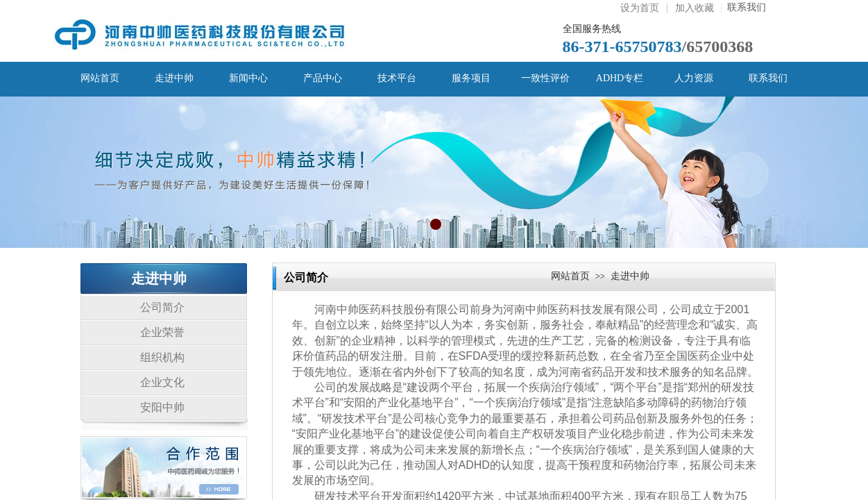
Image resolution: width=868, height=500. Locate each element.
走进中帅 (630, 276)
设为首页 (640, 8)
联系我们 (744, 7)
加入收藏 (695, 8)
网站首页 (570, 276)
